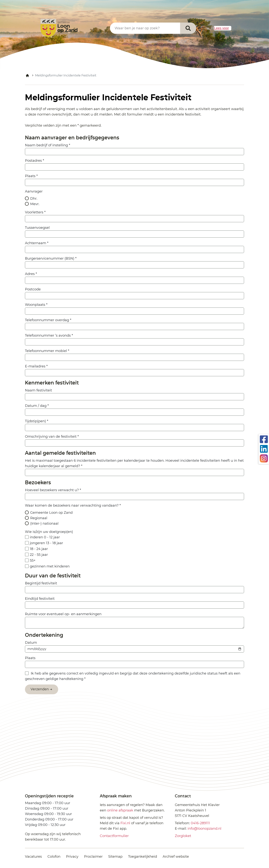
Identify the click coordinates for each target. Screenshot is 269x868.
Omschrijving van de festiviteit (52, 437)
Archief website (176, 857)
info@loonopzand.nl (204, 829)
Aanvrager (34, 191)
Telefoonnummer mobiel (47, 351)
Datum (31, 643)
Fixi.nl (125, 823)
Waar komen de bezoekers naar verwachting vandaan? (73, 505)
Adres (31, 274)
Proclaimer (93, 857)
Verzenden (40, 689)
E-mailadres (36, 366)
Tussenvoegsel (37, 228)
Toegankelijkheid (143, 857)
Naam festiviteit (38, 390)
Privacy (72, 857)
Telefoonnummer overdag (48, 320)
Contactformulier (114, 836)
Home (27, 76)
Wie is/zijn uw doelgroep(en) (49, 532)
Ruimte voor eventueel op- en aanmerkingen (63, 614)
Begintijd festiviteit (41, 583)
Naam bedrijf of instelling (48, 145)
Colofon (54, 857)
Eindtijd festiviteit (40, 599)
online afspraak (120, 810)
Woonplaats (36, 305)
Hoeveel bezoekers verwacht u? (53, 490)
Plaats (31, 176)
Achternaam (37, 243)
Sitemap (115, 857)
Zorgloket (183, 836)
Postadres (35, 161)
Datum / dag (37, 406)
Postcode (33, 289)
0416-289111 (200, 823)
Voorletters (35, 212)
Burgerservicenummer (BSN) (51, 258)
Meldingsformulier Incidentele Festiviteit (66, 75)
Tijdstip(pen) (37, 421)
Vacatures (33, 857)
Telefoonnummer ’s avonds (49, 335)
